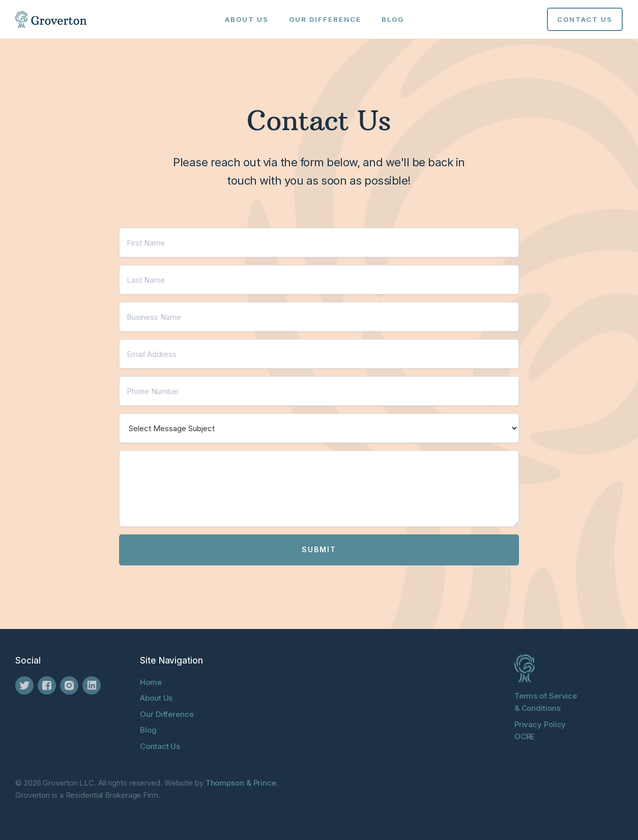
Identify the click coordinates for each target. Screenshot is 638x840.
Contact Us (160, 746)
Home (151, 682)
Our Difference (325, 19)
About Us (247, 19)
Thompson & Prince (241, 783)
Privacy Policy (540, 724)
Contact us (585, 19)
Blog (393, 19)
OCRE (525, 737)
